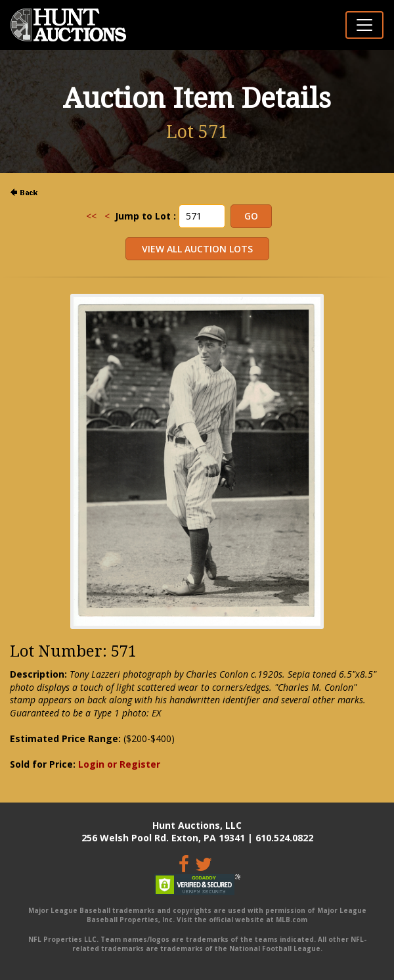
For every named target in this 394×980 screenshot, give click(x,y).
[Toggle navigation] (364, 25)
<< (91, 216)
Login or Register (119, 764)
